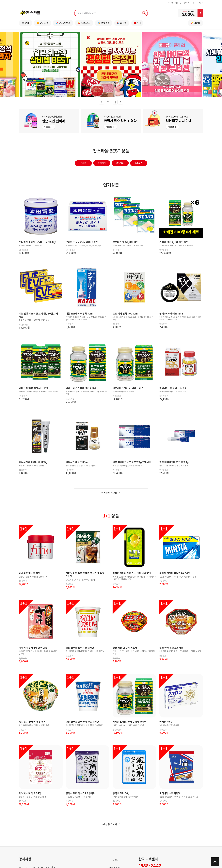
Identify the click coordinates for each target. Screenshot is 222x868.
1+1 (137, 23)
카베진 (83, 164)
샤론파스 (139, 164)
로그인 (170, 3)
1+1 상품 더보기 (111, 826)
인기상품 (43, 23)
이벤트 (195, 23)
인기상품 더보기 (111, 495)
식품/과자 (84, 23)
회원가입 (178, 3)
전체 (26, 23)
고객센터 (200, 3)
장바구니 (187, 3)
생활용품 (104, 23)
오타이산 (102, 164)
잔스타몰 (30, 13)
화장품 (122, 23)
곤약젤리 (120, 164)
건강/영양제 (63, 23)
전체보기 (116, 861)
